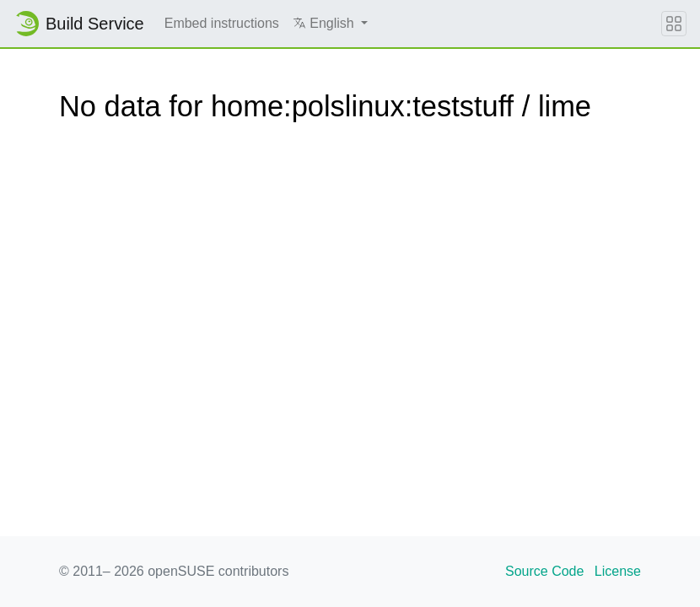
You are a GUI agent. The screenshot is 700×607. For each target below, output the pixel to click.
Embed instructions (222, 23)
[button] (330, 24)
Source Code (544, 571)
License (618, 571)
